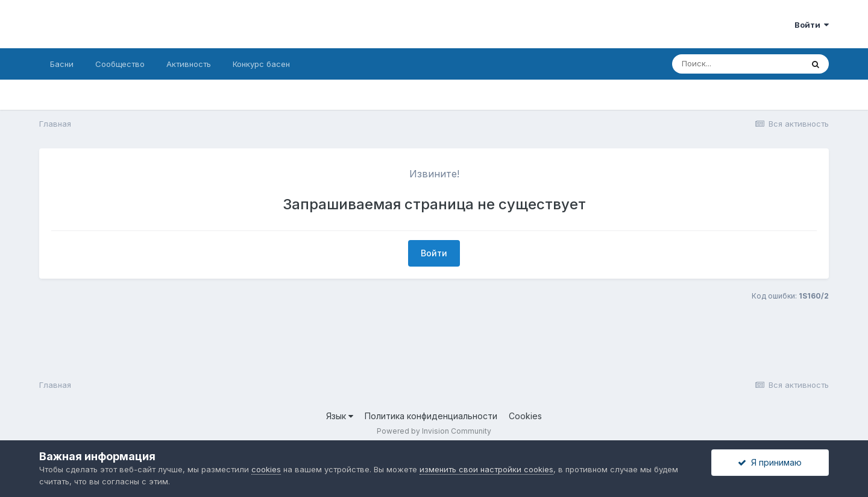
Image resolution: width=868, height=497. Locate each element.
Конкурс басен (261, 64)
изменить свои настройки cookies (486, 469)
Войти (812, 25)
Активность (189, 64)
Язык (340, 416)
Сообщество (120, 64)
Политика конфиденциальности (431, 416)
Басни (62, 64)
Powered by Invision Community (434, 431)
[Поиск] (737, 64)
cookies (266, 469)
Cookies (525, 416)
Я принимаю (770, 462)
